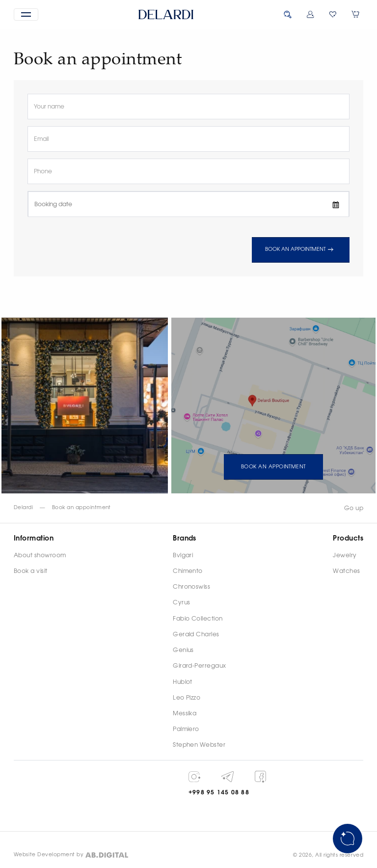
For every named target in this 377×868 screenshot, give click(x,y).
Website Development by (49, 855)
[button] (26, 14)
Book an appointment (300, 250)
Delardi (23, 508)
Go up (354, 508)
